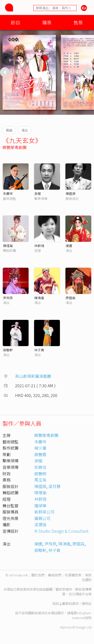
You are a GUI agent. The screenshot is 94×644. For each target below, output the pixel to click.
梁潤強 (40, 524)
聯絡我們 (55, 575)
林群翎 (39, 246)
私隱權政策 (73, 575)
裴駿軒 (8, 350)
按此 (88, 603)
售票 (78, 22)
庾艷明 (40, 474)
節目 (16, 22)
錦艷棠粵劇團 (15, 147)
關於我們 (38, 575)
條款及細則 (87, 577)
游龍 (38, 193)
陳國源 (71, 193)
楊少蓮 (40, 448)
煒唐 (69, 246)
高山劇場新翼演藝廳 (33, 376)
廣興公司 (42, 518)
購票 (47, 22)
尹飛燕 (8, 298)
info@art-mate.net (82, 615)
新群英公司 (44, 512)
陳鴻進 (39, 298)
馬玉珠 (40, 480)
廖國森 (71, 298)
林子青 (39, 350)
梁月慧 (54, 486)
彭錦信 (40, 467)
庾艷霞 (40, 454)
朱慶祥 (8, 193)
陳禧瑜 (8, 246)
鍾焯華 (40, 506)
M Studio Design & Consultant (61, 531)
